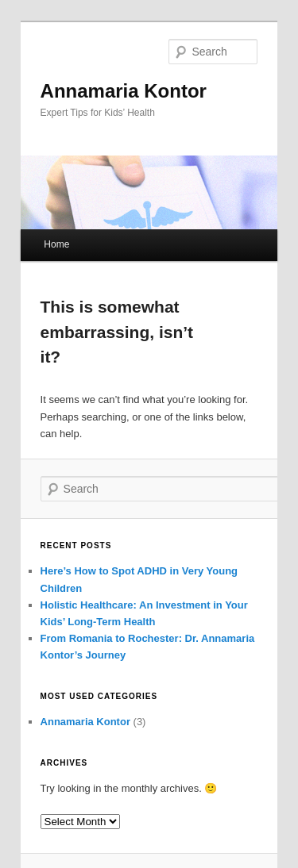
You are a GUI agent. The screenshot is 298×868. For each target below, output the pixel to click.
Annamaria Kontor (124, 91)
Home (56, 244)
